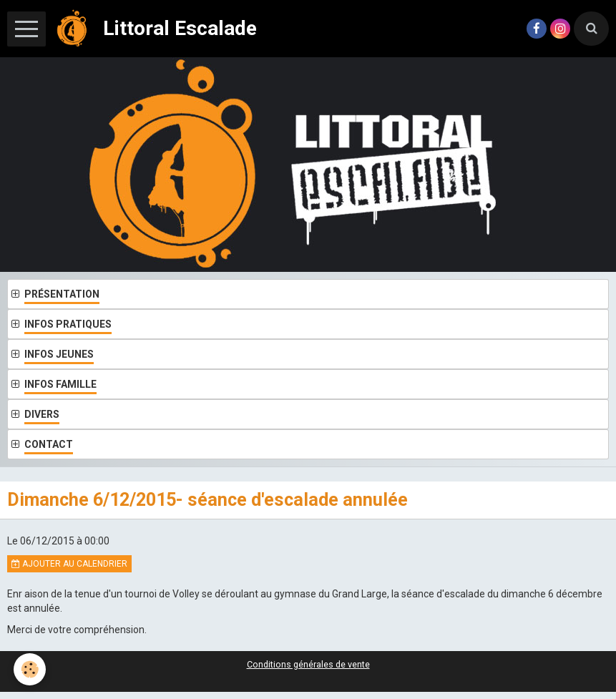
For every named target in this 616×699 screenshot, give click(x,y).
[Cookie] (30, 669)
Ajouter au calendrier (69, 564)
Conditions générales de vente (308, 664)
